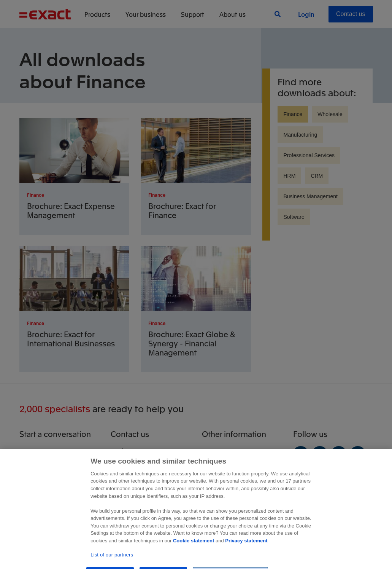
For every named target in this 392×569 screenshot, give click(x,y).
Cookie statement (194, 557)
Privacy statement (246, 557)
